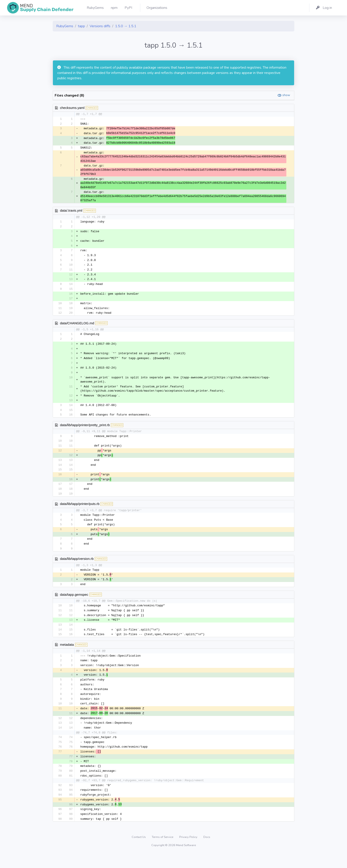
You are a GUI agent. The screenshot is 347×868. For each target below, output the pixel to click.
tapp (81, 26)
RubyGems (65, 26)
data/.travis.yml (71, 212)
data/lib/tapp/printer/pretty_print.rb (85, 430)
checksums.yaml (72, 108)
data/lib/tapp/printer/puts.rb (80, 511)
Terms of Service (163, 851)
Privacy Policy (189, 851)
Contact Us (139, 851)
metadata (67, 654)
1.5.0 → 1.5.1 (126, 26)
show (286, 95)
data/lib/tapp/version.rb (77, 567)
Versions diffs (100, 26)
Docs (207, 851)
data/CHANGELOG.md (77, 327)
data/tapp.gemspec (74, 603)
